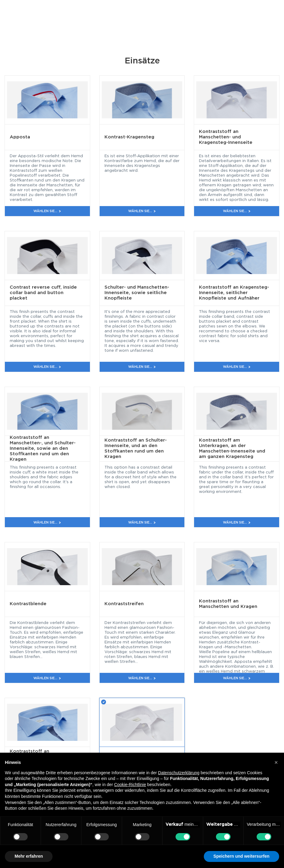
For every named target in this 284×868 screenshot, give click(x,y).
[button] (276, 762)
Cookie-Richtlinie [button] (130, 785)
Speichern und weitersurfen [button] (241, 856)
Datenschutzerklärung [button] (179, 773)
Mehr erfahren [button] (29, 856)
